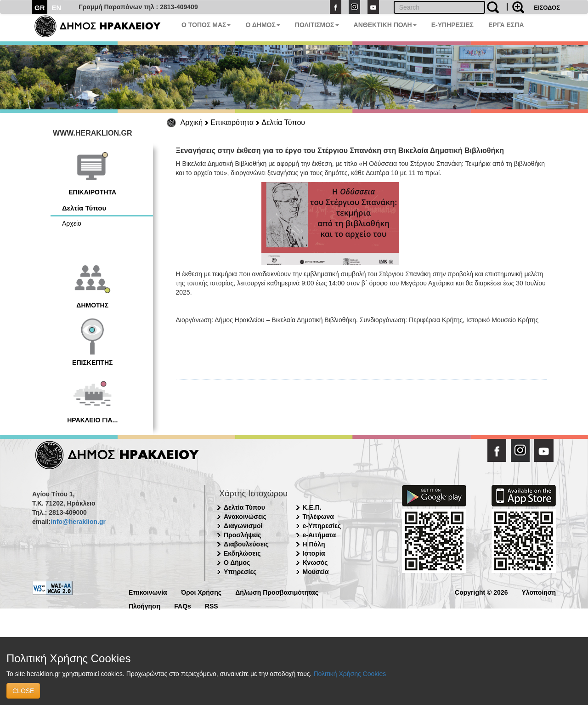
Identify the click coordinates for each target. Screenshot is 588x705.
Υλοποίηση (539, 592)
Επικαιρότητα (232, 122)
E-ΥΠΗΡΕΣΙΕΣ (452, 25)
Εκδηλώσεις (242, 553)
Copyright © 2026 (481, 592)
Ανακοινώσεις (245, 517)
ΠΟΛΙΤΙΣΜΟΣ (317, 25)
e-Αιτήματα (319, 535)
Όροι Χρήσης (201, 592)
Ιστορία (314, 553)
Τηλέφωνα (318, 517)
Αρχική (192, 122)
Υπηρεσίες (240, 572)
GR (40, 8)
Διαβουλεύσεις (246, 544)
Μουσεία (316, 572)
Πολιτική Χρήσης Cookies (350, 674)
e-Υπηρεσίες (322, 526)
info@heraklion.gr (78, 522)
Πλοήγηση (144, 606)
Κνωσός (315, 563)
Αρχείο (72, 223)
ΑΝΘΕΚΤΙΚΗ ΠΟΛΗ (385, 25)
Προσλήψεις (243, 535)
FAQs (183, 606)
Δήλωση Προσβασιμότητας (277, 592)
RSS (212, 606)
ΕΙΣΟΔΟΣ (547, 8)
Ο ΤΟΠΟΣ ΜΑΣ (206, 25)
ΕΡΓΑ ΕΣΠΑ (506, 25)
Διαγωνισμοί (243, 526)
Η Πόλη (314, 544)
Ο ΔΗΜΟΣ (263, 25)
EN (57, 8)
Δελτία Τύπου (283, 122)
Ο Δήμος (237, 563)
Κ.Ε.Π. (312, 507)
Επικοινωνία (148, 592)
